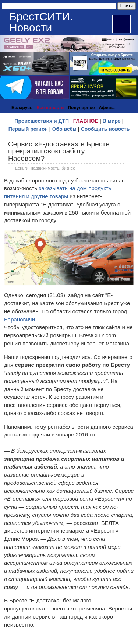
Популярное (81, 108)
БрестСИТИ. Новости (41, 22)
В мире (112, 121)
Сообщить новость (105, 129)
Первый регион (28, 129)
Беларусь (22, 108)
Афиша (107, 108)
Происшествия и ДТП (42, 121)
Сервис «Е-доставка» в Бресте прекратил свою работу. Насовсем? (59, 151)
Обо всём (64, 129)
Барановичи (20, 319)
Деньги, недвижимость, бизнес (45, 168)
